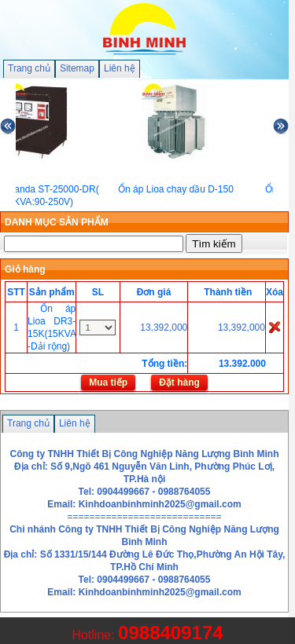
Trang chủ (29, 68)
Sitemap (77, 68)
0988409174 (170, 633)
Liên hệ (120, 68)
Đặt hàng (179, 382)
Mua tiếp (108, 382)
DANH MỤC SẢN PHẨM (57, 222)
